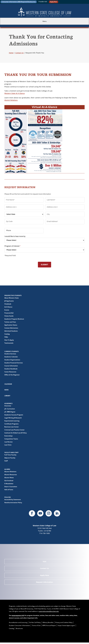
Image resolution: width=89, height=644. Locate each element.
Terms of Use (36, 625)
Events (7, 310)
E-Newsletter (9, 484)
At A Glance (8, 307)
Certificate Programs (11, 424)
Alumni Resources (11, 475)
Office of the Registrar (12, 375)
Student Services (10, 354)
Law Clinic (8, 445)
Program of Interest (12, 246)
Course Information (11, 366)
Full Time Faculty (10, 455)
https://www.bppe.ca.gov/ (66, 625)
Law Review (8, 442)
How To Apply (9, 340)
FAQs (6, 337)
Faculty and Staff (11, 452)
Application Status (11, 325)
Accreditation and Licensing (18, 622)
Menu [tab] (45, 21)
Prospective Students (13, 295)
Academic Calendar (11, 357)
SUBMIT (44, 265)
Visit (44, 562)
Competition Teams (11, 439)
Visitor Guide (9, 316)
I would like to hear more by (15, 236)
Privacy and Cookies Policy (64, 622)
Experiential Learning (12, 421)
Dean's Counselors (11, 487)
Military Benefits (48, 622)
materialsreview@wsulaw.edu (49, 611)
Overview (8, 406)
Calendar (8, 384)
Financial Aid (9, 313)
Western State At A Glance (15, 93)
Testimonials (9, 343)
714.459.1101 (43, 2)
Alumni (7, 469)
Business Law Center (12, 427)
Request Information (44, 582)
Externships (9, 436)
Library (7, 396)
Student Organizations (12, 360)
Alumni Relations (11, 100)
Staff (6, 461)
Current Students (12, 351)
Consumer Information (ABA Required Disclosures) (19, 2)
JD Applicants (9, 301)
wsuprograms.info (18, 615)
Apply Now (54, 2)
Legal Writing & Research (13, 418)
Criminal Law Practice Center (14, 430)
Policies (8, 497)
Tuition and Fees (10, 322)
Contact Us (44, 568)
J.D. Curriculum (10, 409)
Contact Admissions (11, 328)
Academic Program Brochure (14, 319)
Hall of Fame (9, 490)
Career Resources (10, 372)
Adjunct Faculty (10, 458)
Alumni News (9, 478)
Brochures (19, 628)
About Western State (12, 298)
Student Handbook (11, 369)
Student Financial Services (14, 363)
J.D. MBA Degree (10, 412)
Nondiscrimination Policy (13, 503)
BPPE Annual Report (49, 625)
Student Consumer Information (19, 625)
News (6, 390)
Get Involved (9, 481)
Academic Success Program (14, 415)
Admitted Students (11, 331)
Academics (8, 403)
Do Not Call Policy (35, 622)
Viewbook (8, 304)
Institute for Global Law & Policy (16, 433)
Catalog (7, 334)
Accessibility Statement (13, 500)
